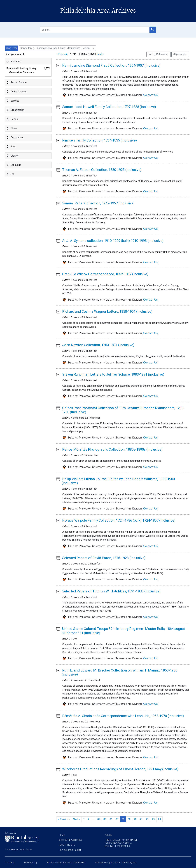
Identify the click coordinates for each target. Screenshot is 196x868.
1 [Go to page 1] (84, 819)
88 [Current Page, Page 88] (123, 819)
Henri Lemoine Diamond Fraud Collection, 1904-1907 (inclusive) (111, 65)
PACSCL (108, 835)
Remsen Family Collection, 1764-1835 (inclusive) (100, 140)
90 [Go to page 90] (135, 819)
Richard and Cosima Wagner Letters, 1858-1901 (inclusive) (107, 312)
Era (12, 174)
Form (13, 147)
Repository (16, 61)
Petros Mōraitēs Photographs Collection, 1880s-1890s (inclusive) (112, 449)
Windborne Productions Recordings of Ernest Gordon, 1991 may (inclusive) (120, 769)
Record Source (19, 82)
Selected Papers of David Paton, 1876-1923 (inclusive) (104, 558)
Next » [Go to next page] (76, 819)
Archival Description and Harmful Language (116, 863)
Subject (15, 101)
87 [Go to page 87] (117, 819)
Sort (158, 54)
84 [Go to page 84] (99, 819)
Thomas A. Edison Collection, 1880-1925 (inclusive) (102, 170)
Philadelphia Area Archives (98, 11)
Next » (100, 54)
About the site (67, 845)
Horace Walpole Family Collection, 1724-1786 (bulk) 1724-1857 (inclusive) (119, 520)
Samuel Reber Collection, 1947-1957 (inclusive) (98, 203)
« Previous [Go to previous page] (64, 819)
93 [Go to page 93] (153, 819)
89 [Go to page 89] (129, 819)
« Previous (62, 54)
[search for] (95, 30)
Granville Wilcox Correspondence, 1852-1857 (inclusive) (105, 274)
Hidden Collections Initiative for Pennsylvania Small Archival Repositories (121, 843)
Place (14, 128)
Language (16, 165)
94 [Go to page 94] (159, 819)
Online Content (19, 92)
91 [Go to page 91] (141, 819)
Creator (15, 156)
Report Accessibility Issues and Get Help (66, 863)
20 (179, 54)
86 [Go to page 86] (111, 819)
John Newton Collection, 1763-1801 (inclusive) (98, 345)
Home (62, 835)
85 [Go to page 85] (105, 819)
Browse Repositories (70, 840)
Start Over (12, 48)
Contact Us (150, 95)
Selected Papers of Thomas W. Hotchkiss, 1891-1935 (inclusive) (111, 591)
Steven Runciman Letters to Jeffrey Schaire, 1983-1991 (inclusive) (113, 374)
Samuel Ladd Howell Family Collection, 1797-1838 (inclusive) (109, 107)
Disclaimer (10, 863)
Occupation (17, 137)
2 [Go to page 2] (89, 819)
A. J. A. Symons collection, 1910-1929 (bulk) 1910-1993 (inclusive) (113, 241)
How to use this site (70, 850)
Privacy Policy (31, 863)
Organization (17, 110)
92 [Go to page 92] (147, 819)
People (15, 119)
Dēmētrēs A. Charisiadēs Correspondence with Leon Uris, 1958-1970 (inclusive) (123, 716)
